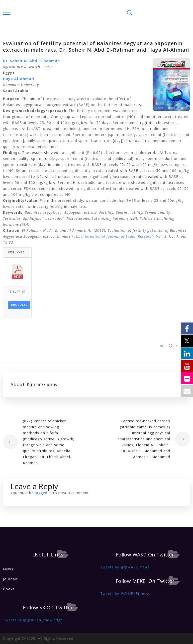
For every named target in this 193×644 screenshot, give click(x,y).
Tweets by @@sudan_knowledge (33, 620)
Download (19, 305)
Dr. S (8, 61)
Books (9, 589)
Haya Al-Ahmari (19, 79)
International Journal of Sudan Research (118, 236)
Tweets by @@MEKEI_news (125, 593)
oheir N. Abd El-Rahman (36, 61)
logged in (43, 493)
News (8, 569)
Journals (10, 579)
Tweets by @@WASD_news (125, 567)
